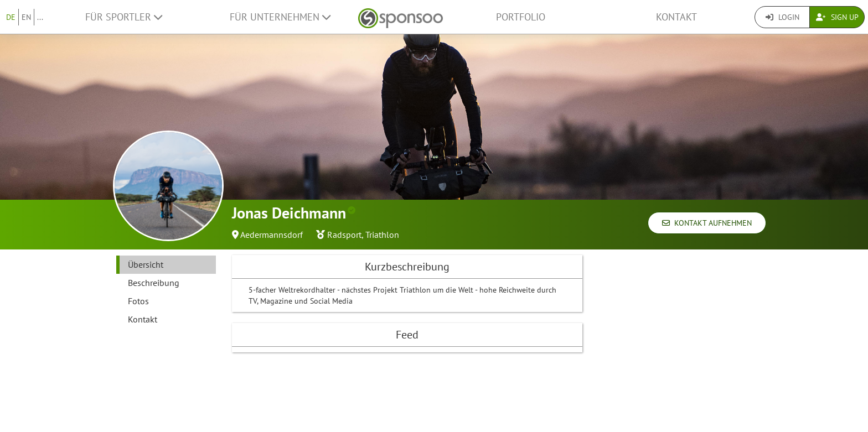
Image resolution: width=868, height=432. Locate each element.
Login (782, 17)
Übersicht (146, 264)
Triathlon (382, 235)
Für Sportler (124, 17)
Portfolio (521, 17)
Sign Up (837, 17)
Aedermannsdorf (272, 235)
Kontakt (676, 17)
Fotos (138, 301)
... (40, 17)
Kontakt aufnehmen (707, 223)
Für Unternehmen (280, 17)
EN (26, 17)
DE (11, 17)
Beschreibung (154, 283)
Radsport (344, 235)
